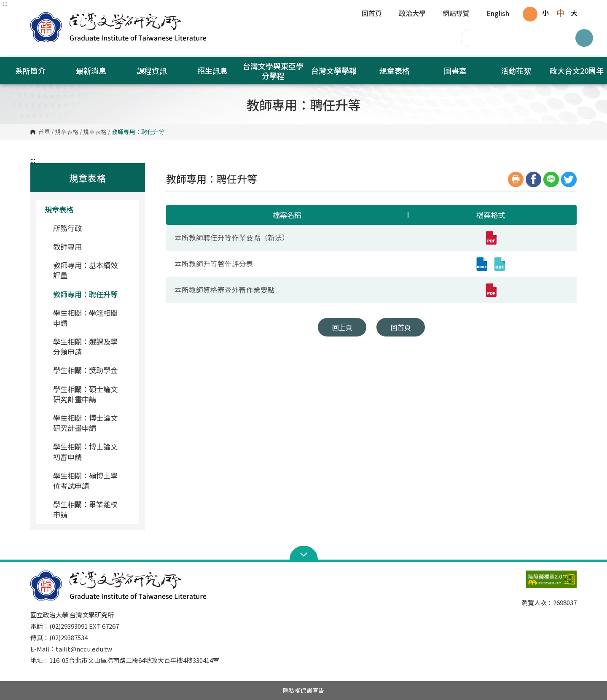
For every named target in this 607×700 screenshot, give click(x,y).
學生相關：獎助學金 (85, 370)
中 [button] (560, 13)
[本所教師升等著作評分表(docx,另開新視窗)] (482, 264)
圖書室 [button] (455, 70)
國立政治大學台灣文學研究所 (39, 17)
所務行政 (67, 228)
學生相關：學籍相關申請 (85, 318)
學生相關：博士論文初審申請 (85, 451)
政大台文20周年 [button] (577, 70)
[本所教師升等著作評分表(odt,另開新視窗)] (500, 264)
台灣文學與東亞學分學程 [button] (273, 71)
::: (5, 3)
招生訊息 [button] (212, 70)
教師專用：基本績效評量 (85, 270)
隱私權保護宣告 (303, 690)
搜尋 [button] (584, 38)
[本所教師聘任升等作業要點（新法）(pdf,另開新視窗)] (491, 238)
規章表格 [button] (395, 70)
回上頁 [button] (342, 327)
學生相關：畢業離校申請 (85, 509)
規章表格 (67, 132)
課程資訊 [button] (152, 70)
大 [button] (574, 13)
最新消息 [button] (91, 70)
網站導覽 (456, 14)
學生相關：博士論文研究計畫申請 (85, 423)
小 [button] (545, 13)
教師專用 (67, 246)
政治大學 (412, 14)
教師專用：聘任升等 (85, 294)
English (498, 14)
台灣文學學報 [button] (334, 70)
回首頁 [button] (401, 327)
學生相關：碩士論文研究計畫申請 (85, 394)
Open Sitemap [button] (304, 554)
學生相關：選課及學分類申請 (85, 346)
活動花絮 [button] (516, 70)
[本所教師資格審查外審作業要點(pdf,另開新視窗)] (491, 290)
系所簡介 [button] (30, 70)
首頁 (44, 132)
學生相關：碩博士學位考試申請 (85, 481)
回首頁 (372, 14)
